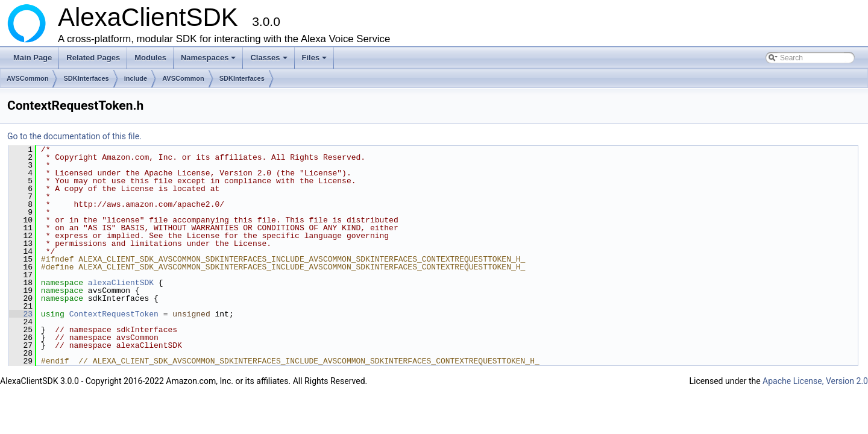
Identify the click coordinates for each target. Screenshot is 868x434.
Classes (269, 61)
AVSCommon (27, 78)
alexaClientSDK (121, 283)
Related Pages (93, 58)
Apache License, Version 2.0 (815, 381)
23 (21, 314)
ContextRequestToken (114, 314)
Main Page (33, 58)
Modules (150, 58)
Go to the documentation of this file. (74, 136)
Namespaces (209, 61)
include (136, 78)
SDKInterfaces (86, 78)
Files (316, 61)
